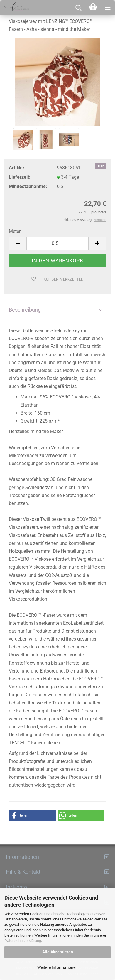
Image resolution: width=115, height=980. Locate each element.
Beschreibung (25, 310)
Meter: (15, 231)
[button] (32, 816)
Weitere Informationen (58, 967)
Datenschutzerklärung (23, 941)
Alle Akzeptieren (58, 952)
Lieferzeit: (20, 177)
